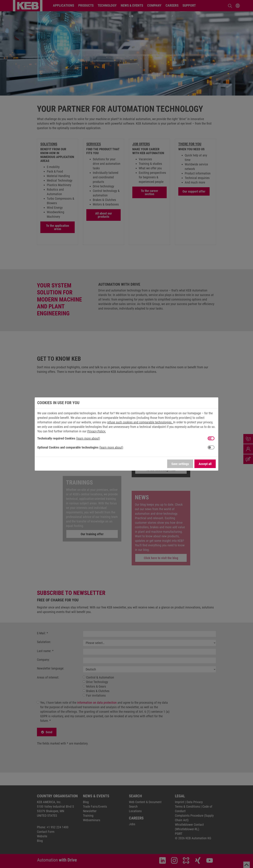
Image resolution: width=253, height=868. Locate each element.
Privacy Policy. (97, 431)
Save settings (180, 464)
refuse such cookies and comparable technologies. (140, 422)
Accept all (205, 464)
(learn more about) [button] (88, 438)
